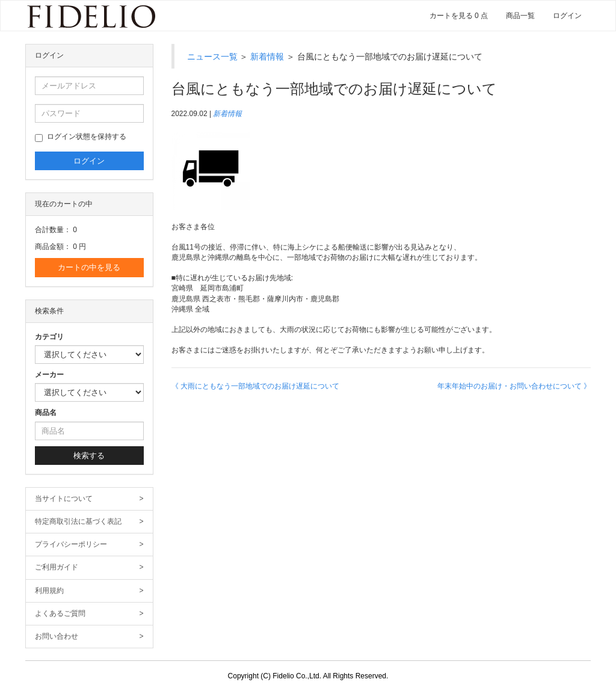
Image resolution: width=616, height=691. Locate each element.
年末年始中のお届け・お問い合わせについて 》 (514, 386)
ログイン (567, 16)
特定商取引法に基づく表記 (89, 522)
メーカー (49, 375)
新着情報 (267, 57)
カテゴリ (49, 337)
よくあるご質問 (89, 614)
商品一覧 (520, 16)
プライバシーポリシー (89, 545)
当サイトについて (89, 499)
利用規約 (89, 591)
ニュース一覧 (212, 57)
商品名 (46, 413)
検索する (89, 456)
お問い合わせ (89, 637)
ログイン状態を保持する (81, 137)
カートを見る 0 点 (459, 16)
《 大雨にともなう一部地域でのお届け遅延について (255, 386)
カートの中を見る (89, 267)
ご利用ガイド (89, 567)
